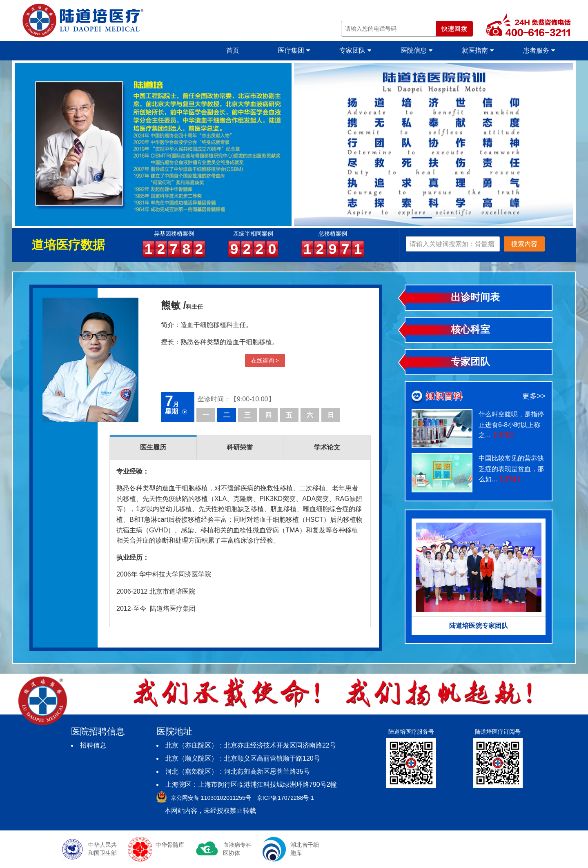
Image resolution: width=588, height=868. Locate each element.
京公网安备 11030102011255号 (211, 798)
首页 (233, 50)
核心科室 (470, 329)
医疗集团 (294, 50)
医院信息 (416, 50)
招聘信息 (93, 745)
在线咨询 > (265, 361)
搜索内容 (524, 244)
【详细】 (503, 435)
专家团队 (355, 50)
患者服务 (539, 50)
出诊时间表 (475, 297)
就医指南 (478, 50)
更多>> (534, 396)
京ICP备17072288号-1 (285, 798)
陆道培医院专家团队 (479, 626)
